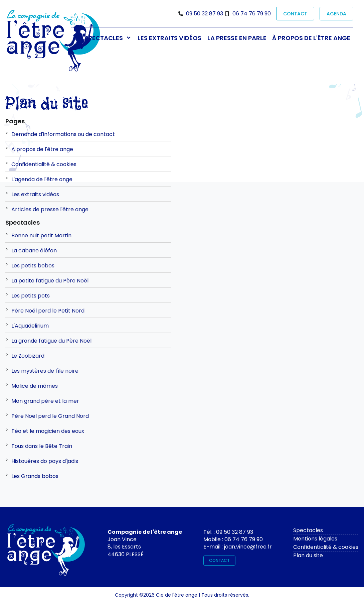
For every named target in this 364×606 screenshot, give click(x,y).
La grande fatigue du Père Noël (51, 341)
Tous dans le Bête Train (42, 446)
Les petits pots (31, 296)
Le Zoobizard (28, 356)
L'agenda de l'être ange (42, 179)
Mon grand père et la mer (45, 401)
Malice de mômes (35, 386)
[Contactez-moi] (46, 552)
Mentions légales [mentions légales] (315, 539)
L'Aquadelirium (30, 326)
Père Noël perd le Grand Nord (50, 416)
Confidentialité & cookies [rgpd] (326, 547)
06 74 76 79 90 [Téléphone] (252, 14)
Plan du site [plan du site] (308, 555)
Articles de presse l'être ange (50, 209)
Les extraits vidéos (35, 194)
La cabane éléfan (34, 251)
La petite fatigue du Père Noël (50, 281)
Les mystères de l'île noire (45, 371)
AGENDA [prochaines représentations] (336, 14)
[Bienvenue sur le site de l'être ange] (53, 41)
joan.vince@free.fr (248, 547)
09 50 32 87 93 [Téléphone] (205, 14)
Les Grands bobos (35, 476)
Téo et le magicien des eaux (48, 431)
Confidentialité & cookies (44, 164)
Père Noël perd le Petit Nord (48, 311)
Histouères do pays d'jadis (45, 461)
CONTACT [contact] (295, 14)
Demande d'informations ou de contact (63, 134)
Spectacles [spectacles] (308, 530)
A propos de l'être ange (42, 149)
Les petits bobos (33, 266)
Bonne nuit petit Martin (41, 235)
